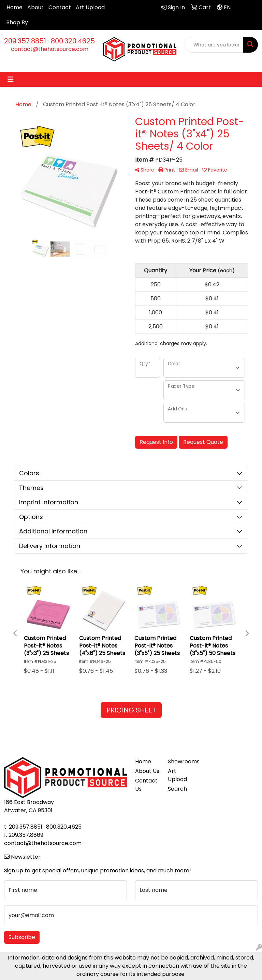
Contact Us (146, 785)
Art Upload (90, 7)
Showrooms (180, 761)
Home (14, 7)
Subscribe (22, 937)
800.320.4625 (73, 41)
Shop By (17, 22)
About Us (147, 771)
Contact (60, 7)
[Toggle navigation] (11, 79)
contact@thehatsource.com (50, 49)
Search (177, 789)
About (35, 7)
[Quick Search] (214, 45)
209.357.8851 (25, 41)
